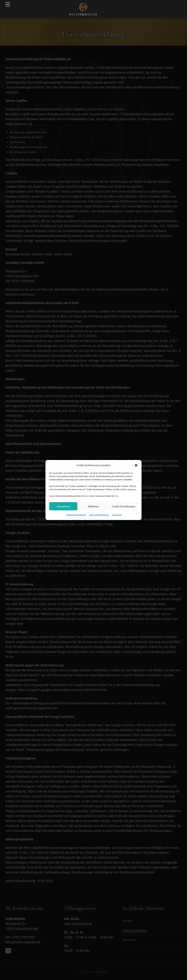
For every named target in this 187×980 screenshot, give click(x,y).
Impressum (117, 515)
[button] (136, 465)
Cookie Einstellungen (124, 506)
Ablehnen (94, 506)
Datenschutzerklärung (76, 515)
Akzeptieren (63, 506)
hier (87, 496)
